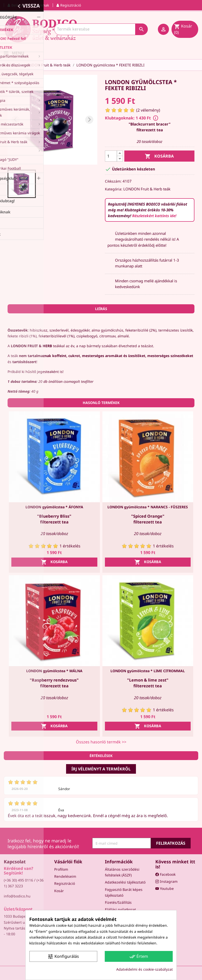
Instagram (166, 881)
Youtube (165, 888)
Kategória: (114, 189)
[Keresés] (101, 29)
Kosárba (159, 156)
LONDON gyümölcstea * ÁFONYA (54, 507)
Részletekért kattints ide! (154, 216)
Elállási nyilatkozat (120, 909)
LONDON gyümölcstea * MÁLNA (54, 671)
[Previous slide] (16, 120)
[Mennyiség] (111, 156)
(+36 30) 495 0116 (18, 880)
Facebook (165, 874)
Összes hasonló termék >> (101, 742)
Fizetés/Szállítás (118, 902)
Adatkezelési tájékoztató (125, 882)
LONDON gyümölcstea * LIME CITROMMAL (148, 671)
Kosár (59, 891)
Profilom (61, 869)
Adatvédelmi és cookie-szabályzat (145, 969)
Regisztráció (65, 883)
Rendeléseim (65, 876)
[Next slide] (89, 120)
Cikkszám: (113, 181)
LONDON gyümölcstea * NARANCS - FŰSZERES (148, 507)
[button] (22, 184)
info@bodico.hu (17, 896)
